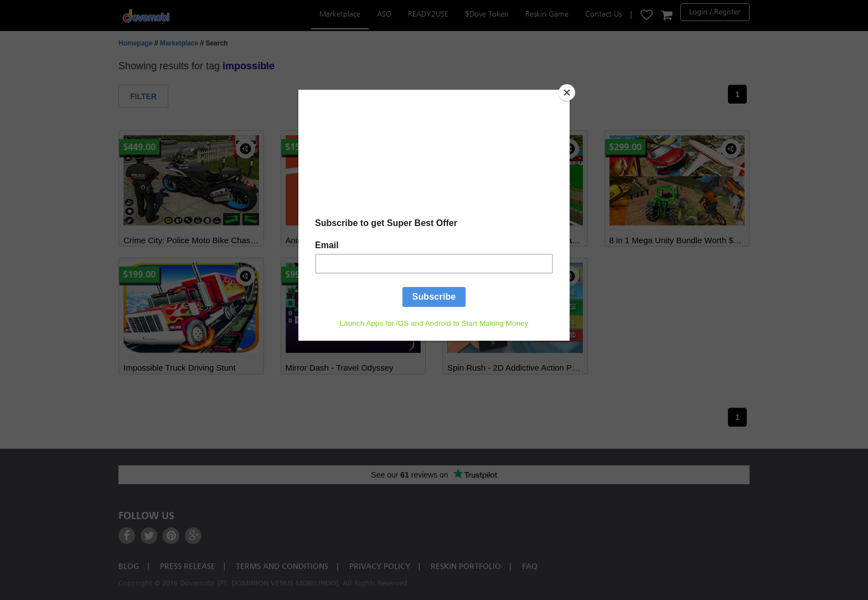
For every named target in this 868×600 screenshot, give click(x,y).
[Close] (567, 93)
